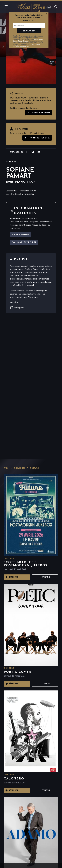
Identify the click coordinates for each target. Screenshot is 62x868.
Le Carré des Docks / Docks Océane (28, 40)
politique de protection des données (26, 45)
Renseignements (41, 113)
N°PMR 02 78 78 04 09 (40, 138)
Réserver (14, 577)
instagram (17, 308)
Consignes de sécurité (24, 243)
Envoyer (29, 31)
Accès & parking (20, 235)
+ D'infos (45, 577)
